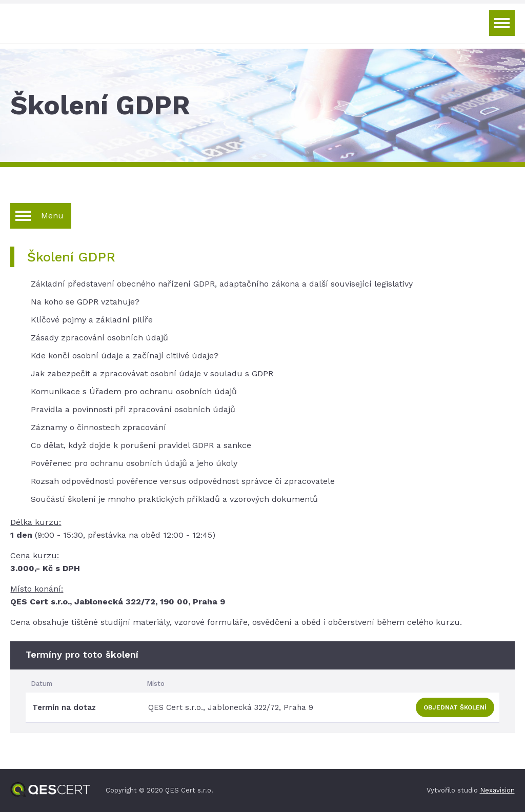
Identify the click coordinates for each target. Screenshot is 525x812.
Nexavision (497, 790)
